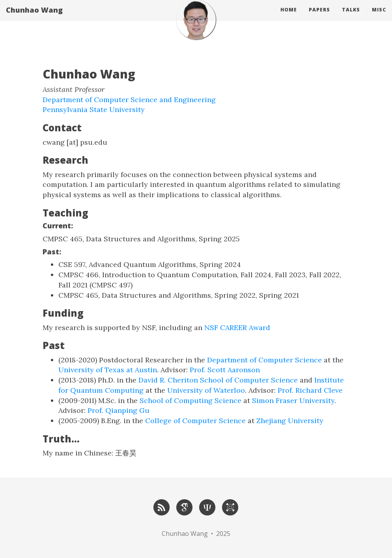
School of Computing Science (190, 400)
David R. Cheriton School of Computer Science (218, 380)
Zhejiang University (290, 421)
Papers (319, 18)
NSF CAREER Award (237, 328)
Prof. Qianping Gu (119, 410)
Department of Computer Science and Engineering (129, 100)
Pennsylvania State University (94, 109)
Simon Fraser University (293, 400)
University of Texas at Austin (108, 370)
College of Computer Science (195, 421)
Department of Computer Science (264, 360)
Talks (351, 18)
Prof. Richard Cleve (310, 390)
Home (289, 18)
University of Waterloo (206, 390)
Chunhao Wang (34, 18)
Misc (379, 18)
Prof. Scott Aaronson (225, 370)
